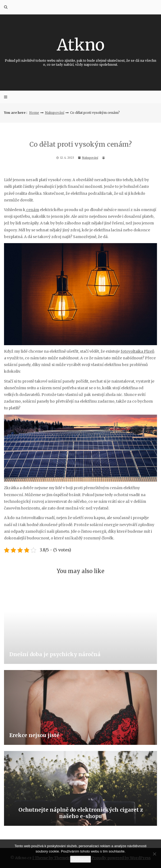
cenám (32, 210)
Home (34, 113)
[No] (154, 854)
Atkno (80, 51)
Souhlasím (80, 859)
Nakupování (55, 113)
